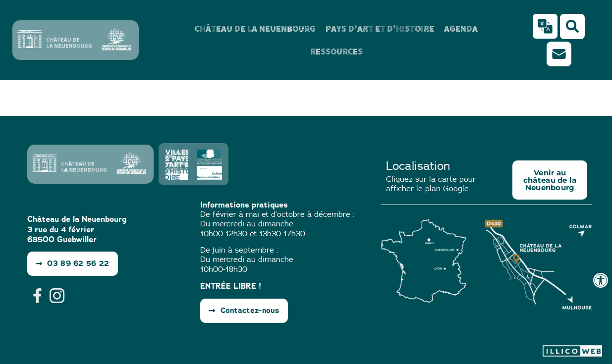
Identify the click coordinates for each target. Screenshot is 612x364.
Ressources (336, 51)
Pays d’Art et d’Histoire (380, 28)
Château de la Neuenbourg (255, 28)
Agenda (461, 28)
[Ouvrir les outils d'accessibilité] (601, 280)
